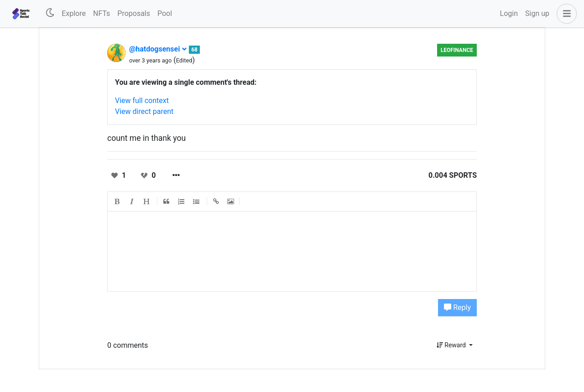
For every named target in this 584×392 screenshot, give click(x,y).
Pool (165, 13)
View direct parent (144, 111)
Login (509, 13)
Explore (74, 13)
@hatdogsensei (158, 49)
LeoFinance (457, 50)
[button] (565, 14)
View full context (142, 101)
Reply (457, 307)
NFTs (102, 13)
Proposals (134, 13)
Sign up (537, 13)
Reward (452, 345)
